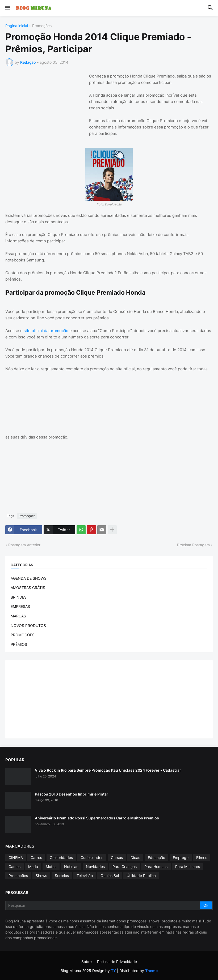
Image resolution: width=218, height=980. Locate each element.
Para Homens (156, 867)
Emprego (181, 858)
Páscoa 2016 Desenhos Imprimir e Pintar (72, 794)
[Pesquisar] (103, 905)
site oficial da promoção (46, 331)
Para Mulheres (188, 867)
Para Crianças (125, 867)
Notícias (71, 867)
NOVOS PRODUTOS (28, 626)
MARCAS (18, 616)
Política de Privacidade (117, 962)
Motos (51, 867)
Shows (41, 876)
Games (14, 867)
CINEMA (16, 858)
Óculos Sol (110, 876)
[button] (7, 8)
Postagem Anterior (24, 545)
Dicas (135, 858)
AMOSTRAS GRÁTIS (28, 588)
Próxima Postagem (193, 545)
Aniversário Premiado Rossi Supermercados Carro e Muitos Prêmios (97, 818)
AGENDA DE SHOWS (29, 578)
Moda (33, 867)
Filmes (202, 858)
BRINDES (19, 597)
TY (113, 971)
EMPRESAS (20, 606)
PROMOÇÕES (23, 635)
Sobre (87, 962)
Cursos (117, 858)
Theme (151, 971)
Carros (36, 858)
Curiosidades (92, 858)
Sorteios (62, 876)
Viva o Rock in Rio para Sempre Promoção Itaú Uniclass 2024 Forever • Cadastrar (108, 770)
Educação (156, 858)
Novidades (95, 867)
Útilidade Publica (141, 876)
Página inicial (17, 26)
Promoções (42, 26)
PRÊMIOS (19, 644)
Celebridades (61, 858)
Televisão (85, 876)
